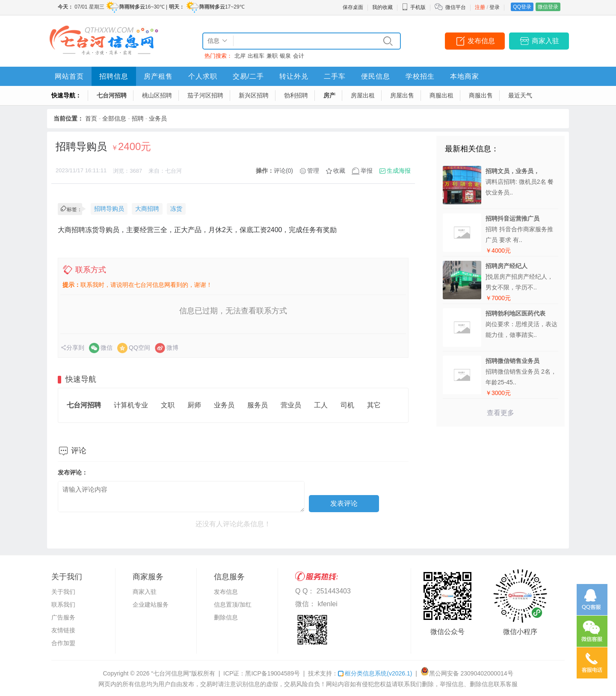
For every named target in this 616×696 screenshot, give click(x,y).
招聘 (138, 118)
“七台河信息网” (171, 673)
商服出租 (441, 95)
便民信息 (376, 76)
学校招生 (420, 76)
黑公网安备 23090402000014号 (467, 673)
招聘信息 (114, 76)
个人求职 (203, 76)
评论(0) (283, 171)
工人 (321, 405)
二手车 (335, 76)
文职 (168, 405)
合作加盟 (63, 643)
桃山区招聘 (157, 95)
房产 (329, 95)
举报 (367, 171)
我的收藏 (382, 7)
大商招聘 (147, 209)
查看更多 (500, 413)
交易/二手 (248, 76)
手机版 (414, 7)
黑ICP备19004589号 (272, 673)
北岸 (240, 56)
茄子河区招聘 (205, 95)
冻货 (176, 209)
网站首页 (69, 76)
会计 (299, 56)
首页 (91, 118)
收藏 (339, 171)
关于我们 (63, 592)
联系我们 (63, 605)
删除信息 (226, 617)
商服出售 (481, 95)
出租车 (256, 56)
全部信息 (114, 118)
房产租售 (158, 76)
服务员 (258, 405)
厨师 (194, 405)
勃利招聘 (296, 95)
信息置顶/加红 (233, 605)
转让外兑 (294, 76)
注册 (480, 7)
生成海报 (399, 171)
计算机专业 (131, 405)
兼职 (272, 56)
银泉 (285, 56)
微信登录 (548, 7)
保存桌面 (353, 7)
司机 (347, 405)
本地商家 (465, 76)
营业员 (291, 405)
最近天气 (520, 95)
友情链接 (63, 630)
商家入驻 (545, 41)
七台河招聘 (112, 95)
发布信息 (481, 41)
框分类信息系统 (375, 673)
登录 (495, 7)
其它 (374, 405)
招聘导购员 (109, 209)
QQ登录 (522, 7)
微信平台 (456, 7)
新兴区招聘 (254, 95)
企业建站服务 (151, 605)
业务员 (158, 118)
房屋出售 (402, 95)
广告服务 (63, 617)
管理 (313, 171)
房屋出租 (363, 95)
